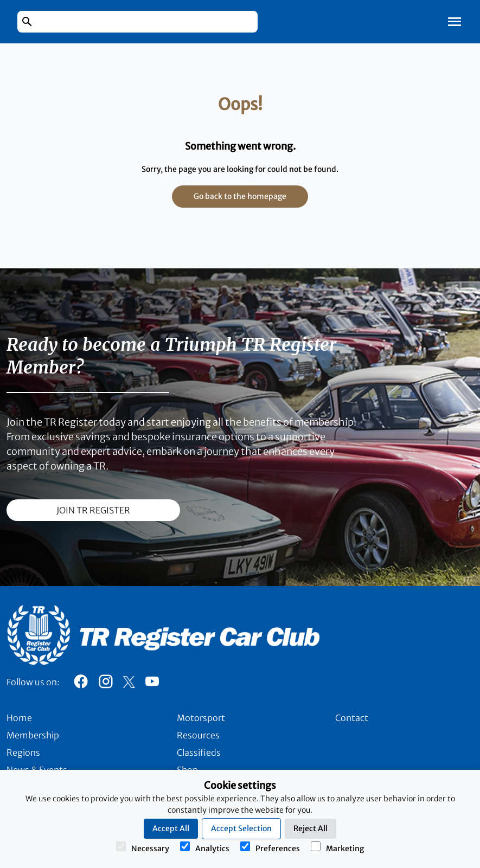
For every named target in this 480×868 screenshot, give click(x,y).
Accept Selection (241, 828)
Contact (352, 718)
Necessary (143, 847)
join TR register (93, 510)
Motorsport (201, 718)
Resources (198, 735)
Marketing (337, 847)
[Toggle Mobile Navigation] (455, 22)
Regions (23, 753)
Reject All (311, 828)
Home (19, 718)
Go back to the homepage (240, 196)
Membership (33, 735)
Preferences (270, 847)
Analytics (205, 847)
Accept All (171, 828)
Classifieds (199, 753)
